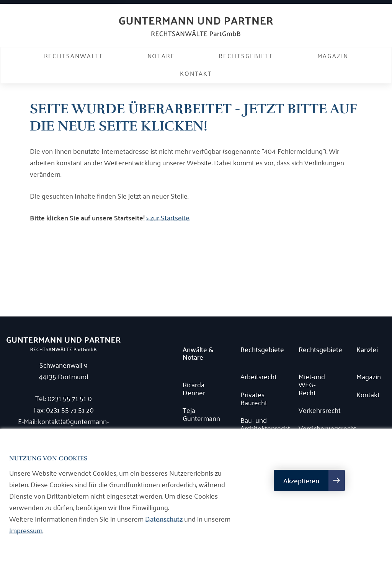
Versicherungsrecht (316, 428)
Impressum (26, 530)
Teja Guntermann (200, 414)
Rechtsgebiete (246, 55)
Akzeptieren (301, 480)
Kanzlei (367, 350)
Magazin (333, 55)
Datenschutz (164, 519)
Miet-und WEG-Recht (312, 384)
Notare (161, 55)
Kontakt (196, 73)
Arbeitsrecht (258, 376)
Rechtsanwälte (74, 55)
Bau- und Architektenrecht (258, 424)
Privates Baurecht (254, 398)
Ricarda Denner (194, 388)
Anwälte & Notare (198, 353)
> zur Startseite (168, 217)
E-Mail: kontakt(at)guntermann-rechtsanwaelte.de (63, 427)
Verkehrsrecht (316, 410)
